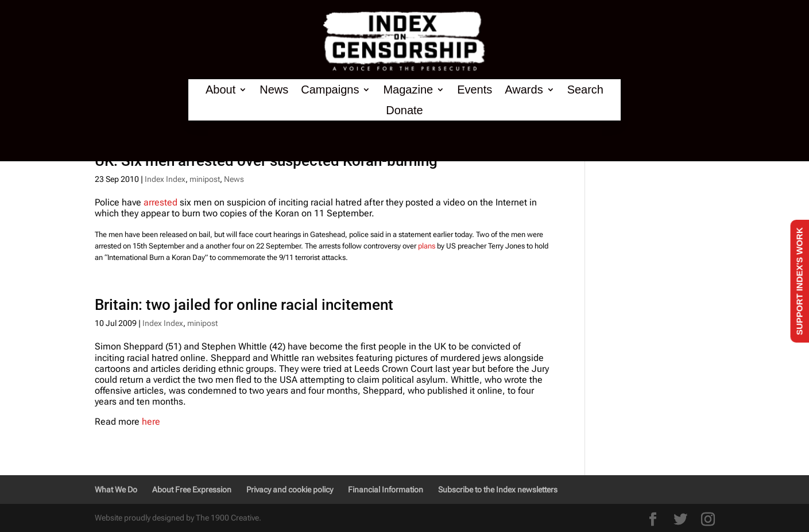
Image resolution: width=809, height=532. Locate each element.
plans (427, 246)
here (151, 422)
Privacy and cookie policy (290, 490)
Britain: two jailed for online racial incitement (244, 305)
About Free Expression (192, 490)
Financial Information (386, 490)
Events (475, 90)
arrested (160, 202)
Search (585, 90)
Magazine (408, 90)
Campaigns (330, 90)
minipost (205, 179)
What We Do (116, 490)
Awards (524, 90)
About (220, 90)
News (274, 90)
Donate (404, 110)
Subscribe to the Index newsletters (498, 490)
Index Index (165, 179)
